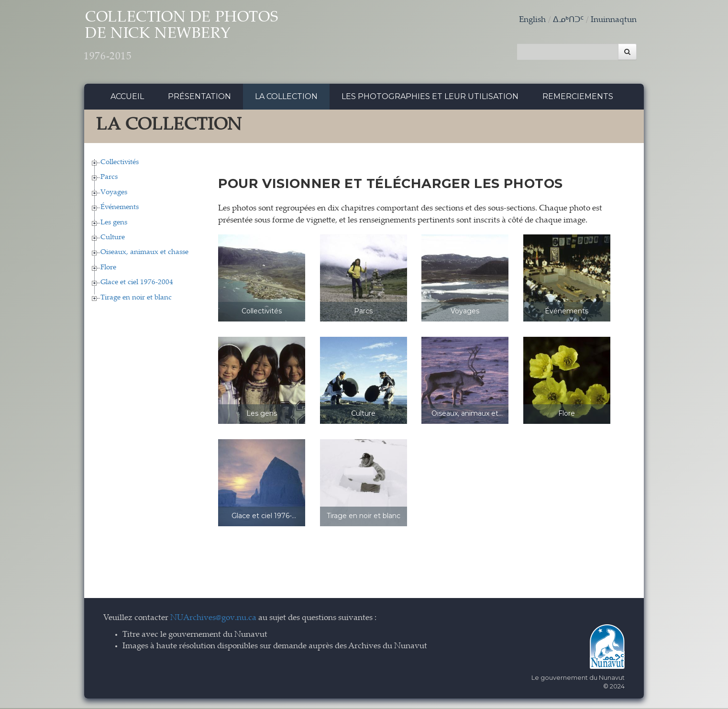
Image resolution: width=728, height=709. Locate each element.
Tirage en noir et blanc (136, 299)
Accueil (127, 98)
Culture (113, 239)
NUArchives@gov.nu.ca (213, 620)
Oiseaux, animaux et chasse (144, 254)
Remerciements (578, 98)
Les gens (114, 224)
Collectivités (120, 163)
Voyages (114, 194)
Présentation (199, 98)
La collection (286, 98)
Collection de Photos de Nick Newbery (191, 39)
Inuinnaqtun (614, 20)
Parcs (109, 179)
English (532, 20)
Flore (108, 269)
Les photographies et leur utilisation (430, 98)
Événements (120, 209)
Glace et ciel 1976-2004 (137, 284)
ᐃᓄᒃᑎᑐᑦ (568, 20)
